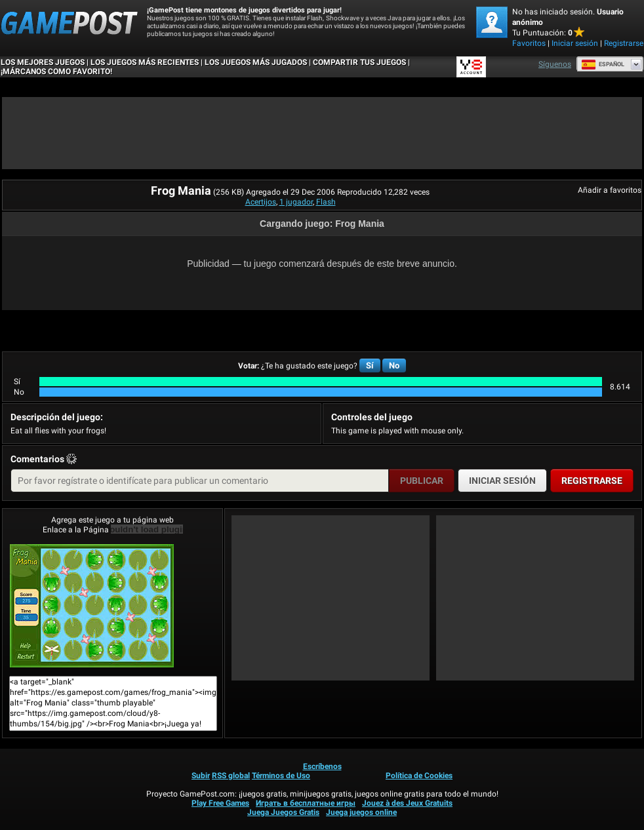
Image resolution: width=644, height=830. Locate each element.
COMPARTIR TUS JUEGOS (359, 62)
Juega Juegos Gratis (283, 812)
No (394, 366)
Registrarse (624, 43)
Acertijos (261, 202)
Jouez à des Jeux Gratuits (407, 803)
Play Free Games (220, 803)
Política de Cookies (419, 776)
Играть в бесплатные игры (306, 803)
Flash (326, 202)
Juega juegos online (361, 812)
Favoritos (529, 43)
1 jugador (296, 202)
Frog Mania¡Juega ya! (92, 606)
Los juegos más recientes (145, 62)
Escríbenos (322, 766)
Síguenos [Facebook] (555, 64)
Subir (201, 776)
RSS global (231, 776)
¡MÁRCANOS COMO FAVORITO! (56, 71)
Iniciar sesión (575, 43)
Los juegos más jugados (256, 62)
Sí (370, 366)
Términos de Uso (281, 776)
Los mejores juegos (43, 62)
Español (603, 64)
